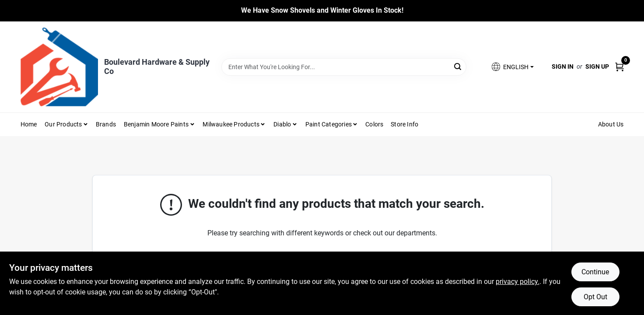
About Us (611, 124)
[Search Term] (344, 67)
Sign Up (597, 66)
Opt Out (595, 297)
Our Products (63, 124)
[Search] (458, 66)
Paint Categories (329, 124)
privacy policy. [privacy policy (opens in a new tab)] (518, 282)
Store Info (404, 124)
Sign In (563, 66)
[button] (512, 67)
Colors (374, 124)
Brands (106, 124)
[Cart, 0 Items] (619, 67)
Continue (595, 272)
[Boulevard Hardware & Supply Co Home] (59, 67)
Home (29, 124)
